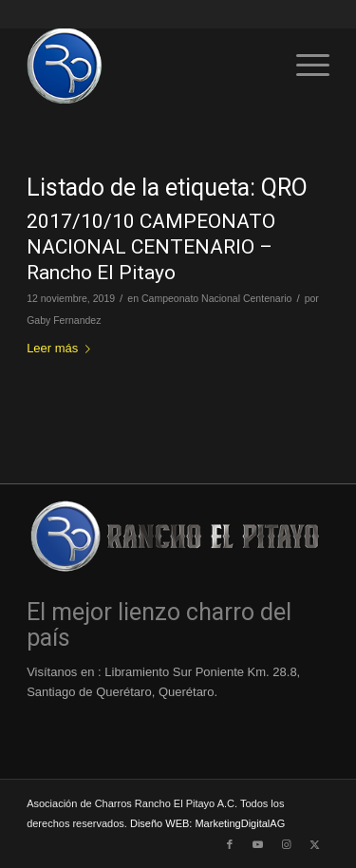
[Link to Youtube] (258, 844)
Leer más (62, 348)
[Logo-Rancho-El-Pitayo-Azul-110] (148, 66)
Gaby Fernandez (64, 320)
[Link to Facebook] (230, 844)
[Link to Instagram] (287, 844)
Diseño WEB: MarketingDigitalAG (207, 823)
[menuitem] (303, 66)
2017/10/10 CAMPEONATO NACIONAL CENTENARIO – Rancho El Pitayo (151, 247)
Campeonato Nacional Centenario (216, 298)
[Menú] (303, 66)
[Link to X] (315, 844)
